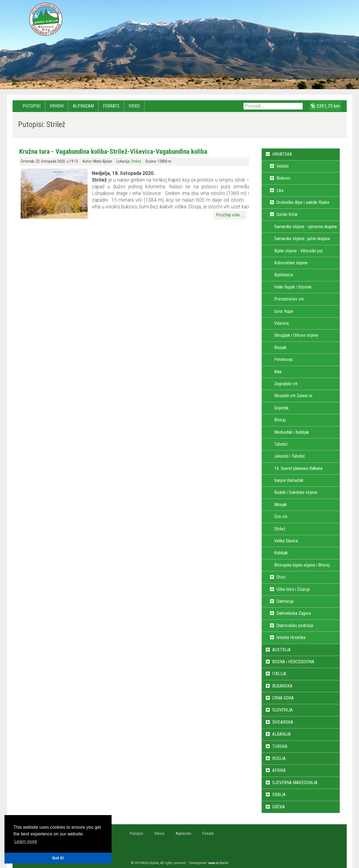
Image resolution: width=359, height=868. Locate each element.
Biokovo (283, 178)
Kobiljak (281, 553)
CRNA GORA (283, 698)
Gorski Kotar (287, 214)
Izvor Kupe (284, 311)
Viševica (281, 323)
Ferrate (111, 106)
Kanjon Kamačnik (289, 480)
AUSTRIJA (281, 650)
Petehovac (284, 359)
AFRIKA (279, 770)
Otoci (281, 577)
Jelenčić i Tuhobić (290, 456)
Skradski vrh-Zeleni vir (293, 396)
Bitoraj (280, 420)
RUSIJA (279, 758)
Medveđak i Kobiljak (292, 432)
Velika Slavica (286, 541)
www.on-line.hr (218, 863)
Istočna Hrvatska (291, 637)
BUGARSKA (282, 686)
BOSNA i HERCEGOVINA (293, 662)
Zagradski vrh (286, 384)
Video (134, 106)
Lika (280, 190)
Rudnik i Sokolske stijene (296, 492)
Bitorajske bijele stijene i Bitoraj (302, 565)
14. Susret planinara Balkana (298, 468)
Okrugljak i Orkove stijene (296, 335)
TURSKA (280, 746)
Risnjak (280, 348)
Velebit (283, 166)
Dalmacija (285, 601)
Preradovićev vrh (289, 299)
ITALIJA (279, 674)
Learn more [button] (26, 841)
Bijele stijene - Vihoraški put (298, 251)
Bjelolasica (284, 275)
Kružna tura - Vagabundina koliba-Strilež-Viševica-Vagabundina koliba (113, 152)
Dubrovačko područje (295, 626)
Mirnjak (280, 505)
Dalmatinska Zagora (294, 613)
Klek (278, 372)
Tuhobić (281, 444)
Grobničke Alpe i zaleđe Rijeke (303, 202)
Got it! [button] (58, 858)
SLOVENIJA (282, 710)
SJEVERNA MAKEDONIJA (295, 783)
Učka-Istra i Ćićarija (293, 589)
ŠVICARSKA (283, 722)
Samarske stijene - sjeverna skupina (305, 227)
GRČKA (279, 807)
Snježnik (281, 408)
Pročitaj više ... (230, 215)
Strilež (136, 161)
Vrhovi (57, 106)
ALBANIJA (281, 734)
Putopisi (32, 106)
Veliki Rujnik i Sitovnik (293, 287)
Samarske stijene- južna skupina (302, 239)
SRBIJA (279, 795)
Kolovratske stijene (291, 263)
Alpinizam (83, 106)
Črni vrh (281, 517)
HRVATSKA (282, 154)
